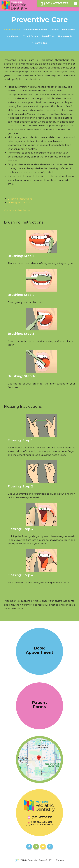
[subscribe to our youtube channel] (43, 847)
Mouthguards (14, 36)
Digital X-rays (49, 36)
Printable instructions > (17, 210)
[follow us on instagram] (50, 847)
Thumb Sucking (31, 36)
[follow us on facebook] (29, 847)
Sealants (55, 30)
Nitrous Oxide (65, 36)
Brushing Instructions (20, 199)
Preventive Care (12, 30)
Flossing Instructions (19, 202)
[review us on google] (36, 847)
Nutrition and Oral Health (35, 30)
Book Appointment (39, 650)
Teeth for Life (68, 30)
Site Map (60, 860)
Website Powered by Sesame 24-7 (34, 860)
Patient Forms (39, 705)
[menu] (76, 3)
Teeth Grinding (39, 43)
